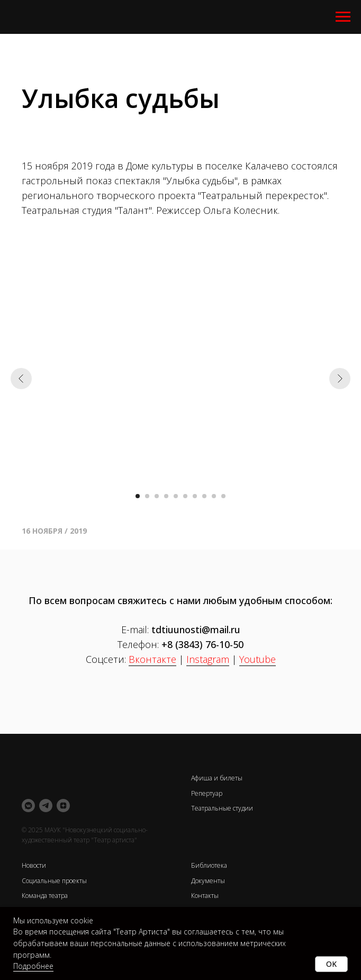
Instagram (208, 659)
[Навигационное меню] (343, 17)
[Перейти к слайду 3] (157, 496)
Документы (208, 881)
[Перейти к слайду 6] (185, 496)
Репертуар (207, 793)
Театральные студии (222, 808)
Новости (34, 865)
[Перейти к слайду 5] (176, 496)
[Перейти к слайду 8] (204, 496)
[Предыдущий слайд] (21, 379)
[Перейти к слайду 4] (166, 496)
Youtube (258, 659)
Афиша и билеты (217, 778)
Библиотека (209, 865)
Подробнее (33, 966)
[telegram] (46, 806)
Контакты (205, 896)
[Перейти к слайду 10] (223, 496)
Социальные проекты (54, 881)
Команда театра (45, 896)
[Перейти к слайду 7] (195, 496)
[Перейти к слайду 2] (147, 496)
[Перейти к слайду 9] (214, 496)
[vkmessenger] (28, 806)
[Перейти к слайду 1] (138, 496)
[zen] (63, 806)
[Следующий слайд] (340, 379)
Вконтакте (152, 659)
